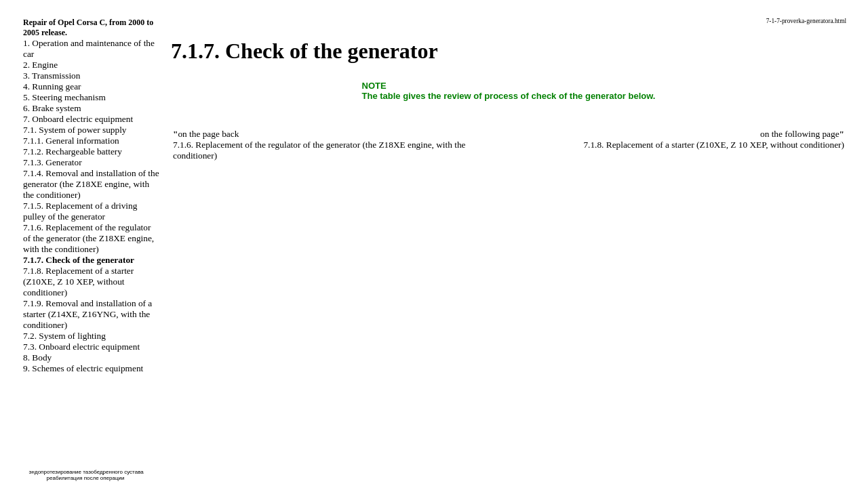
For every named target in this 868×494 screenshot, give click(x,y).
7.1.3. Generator (53, 162)
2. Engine (40, 65)
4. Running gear (52, 86)
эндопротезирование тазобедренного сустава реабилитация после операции (86, 475)
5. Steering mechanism (64, 97)
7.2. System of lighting (64, 336)
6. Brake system (52, 108)
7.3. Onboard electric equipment (81, 347)
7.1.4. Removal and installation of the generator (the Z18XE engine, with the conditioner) (91, 184)
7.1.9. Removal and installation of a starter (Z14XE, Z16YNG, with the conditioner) (87, 314)
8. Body (37, 357)
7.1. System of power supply (75, 130)
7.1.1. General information (71, 141)
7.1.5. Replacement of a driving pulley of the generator (80, 211)
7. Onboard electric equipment (78, 119)
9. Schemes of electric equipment (83, 368)
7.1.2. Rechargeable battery (73, 151)
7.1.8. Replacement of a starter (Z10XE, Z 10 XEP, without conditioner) (78, 282)
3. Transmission (52, 76)
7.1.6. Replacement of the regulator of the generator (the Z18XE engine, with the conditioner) (88, 238)
